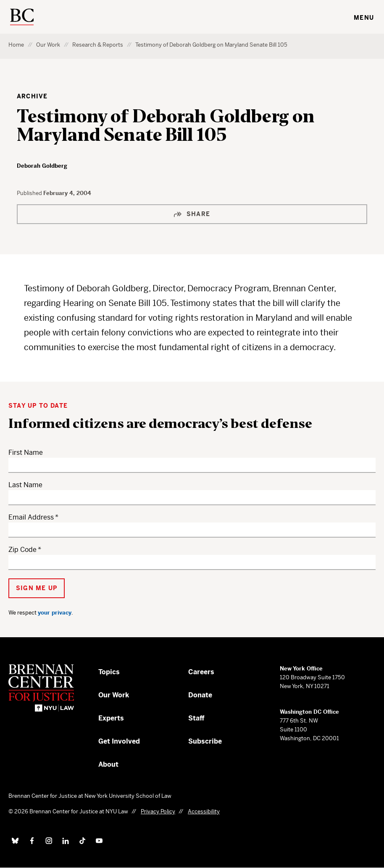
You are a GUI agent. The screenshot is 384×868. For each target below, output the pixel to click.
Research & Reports (98, 45)
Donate (200, 695)
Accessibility (204, 811)
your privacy (55, 613)
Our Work (48, 45)
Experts (111, 718)
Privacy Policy (158, 811)
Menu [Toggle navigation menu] (364, 18)
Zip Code (22, 550)
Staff (196, 718)
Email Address (31, 517)
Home (16, 45)
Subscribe (205, 741)
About (108, 764)
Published (30, 193)
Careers (201, 672)
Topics (109, 672)
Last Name (25, 485)
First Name (26, 452)
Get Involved (119, 741)
